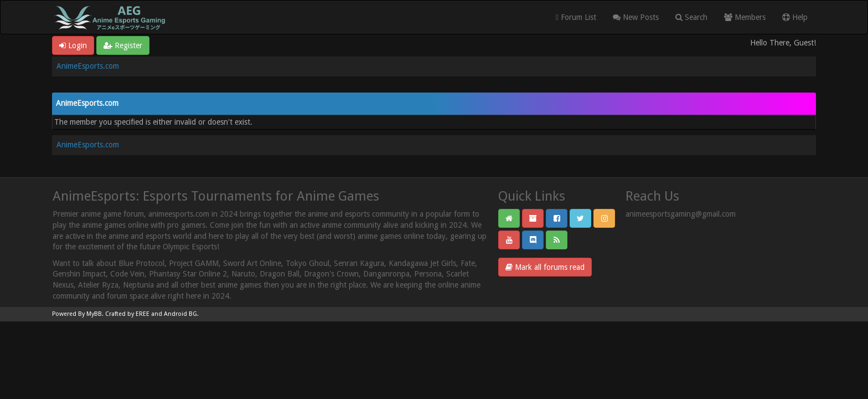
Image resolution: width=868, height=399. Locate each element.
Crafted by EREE (127, 314)
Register (123, 45)
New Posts (636, 17)
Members (745, 17)
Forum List (576, 17)
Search (691, 17)
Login (73, 45)
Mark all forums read (545, 267)
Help (795, 17)
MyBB (94, 314)
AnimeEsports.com (88, 66)
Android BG (180, 314)
